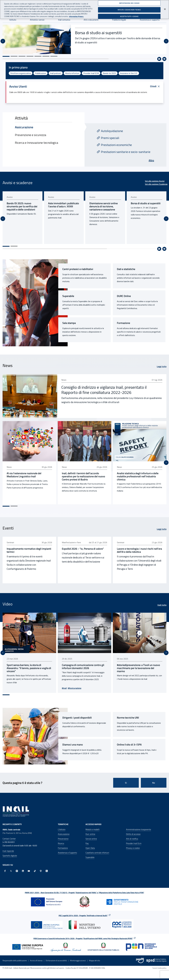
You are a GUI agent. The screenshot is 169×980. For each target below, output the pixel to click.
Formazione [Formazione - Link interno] (123, 326)
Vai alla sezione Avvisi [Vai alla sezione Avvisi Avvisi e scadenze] (155, 181)
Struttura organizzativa (21, 73)
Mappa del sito (94, 962)
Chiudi (155, 86)
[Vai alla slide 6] (46, 56)
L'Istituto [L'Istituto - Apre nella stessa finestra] (62, 831)
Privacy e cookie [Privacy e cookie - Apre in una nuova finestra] (133, 850)
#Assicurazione (75, 690)
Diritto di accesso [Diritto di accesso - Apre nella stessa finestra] (133, 836)
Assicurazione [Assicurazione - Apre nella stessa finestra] (64, 836)
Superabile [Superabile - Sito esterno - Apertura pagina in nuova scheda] (68, 299)
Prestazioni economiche (116, 145)
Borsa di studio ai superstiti (98, 33)
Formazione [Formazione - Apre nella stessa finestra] (63, 850)
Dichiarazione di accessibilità (56, 962)
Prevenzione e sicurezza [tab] (31, 135)
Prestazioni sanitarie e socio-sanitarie (126, 152)
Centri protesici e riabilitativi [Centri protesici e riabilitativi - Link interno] (78, 272)
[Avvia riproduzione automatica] (159, 59)
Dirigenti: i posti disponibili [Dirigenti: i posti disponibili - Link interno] (77, 719)
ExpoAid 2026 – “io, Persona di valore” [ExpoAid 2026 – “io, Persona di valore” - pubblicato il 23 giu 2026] (83, 551)
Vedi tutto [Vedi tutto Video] (162, 607)
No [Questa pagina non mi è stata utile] (154, 784)
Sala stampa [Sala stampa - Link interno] (69, 326)
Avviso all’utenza (36, 962)
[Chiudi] (165, 9)
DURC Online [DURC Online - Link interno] (124, 299)
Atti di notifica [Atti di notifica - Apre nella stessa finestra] (132, 840)
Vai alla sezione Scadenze (156, 184)
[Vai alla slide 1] (6, 56)
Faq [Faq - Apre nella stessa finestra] (87, 845)
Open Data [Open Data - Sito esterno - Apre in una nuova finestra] (90, 850)
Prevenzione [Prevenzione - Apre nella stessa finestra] (63, 840)
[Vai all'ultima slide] (3, 41)
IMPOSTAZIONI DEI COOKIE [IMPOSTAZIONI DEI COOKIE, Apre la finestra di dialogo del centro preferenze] (129, 3)
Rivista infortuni (72, 73)
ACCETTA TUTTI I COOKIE (129, 16)
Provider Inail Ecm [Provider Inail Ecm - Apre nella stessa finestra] (134, 845)
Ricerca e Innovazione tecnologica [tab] (37, 143)
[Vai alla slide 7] (54, 56)
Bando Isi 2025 (109, 73)
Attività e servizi (37, 20)
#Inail (65, 690)
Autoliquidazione (112, 131)
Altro (151, 160)
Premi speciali (110, 138)
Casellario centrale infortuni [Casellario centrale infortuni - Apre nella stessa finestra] (97, 854)
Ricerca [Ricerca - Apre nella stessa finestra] (61, 845)
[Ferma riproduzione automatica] (164, 59)
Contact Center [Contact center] (9, 840)
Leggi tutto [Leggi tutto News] (162, 370)
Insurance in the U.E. (129, 73)
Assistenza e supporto (150, 20)
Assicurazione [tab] (24, 127)
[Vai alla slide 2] (14, 56)
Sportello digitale (10, 857)
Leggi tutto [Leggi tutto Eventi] (162, 531)
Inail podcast (56, 73)
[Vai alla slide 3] (22, 56)
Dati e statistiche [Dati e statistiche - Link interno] (126, 272)
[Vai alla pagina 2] (14, 249)
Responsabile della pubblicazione (15, 962)
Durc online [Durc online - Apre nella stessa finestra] (90, 836)
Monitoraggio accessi (78, 962)
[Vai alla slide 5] (38, 56)
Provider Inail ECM (91, 73)
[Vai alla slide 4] (30, 56)
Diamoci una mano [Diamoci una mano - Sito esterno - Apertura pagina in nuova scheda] (73, 746)
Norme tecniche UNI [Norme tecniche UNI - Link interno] (128, 719)
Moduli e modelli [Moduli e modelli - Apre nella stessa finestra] (92, 831)
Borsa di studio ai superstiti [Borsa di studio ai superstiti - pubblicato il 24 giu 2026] (147, 203)
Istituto (13, 20)
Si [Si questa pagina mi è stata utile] (126, 784)
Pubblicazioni (41, 73)
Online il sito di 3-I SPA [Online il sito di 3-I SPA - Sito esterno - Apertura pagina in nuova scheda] (129, 746)
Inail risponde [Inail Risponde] (8, 852)
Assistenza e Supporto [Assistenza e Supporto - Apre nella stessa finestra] (67, 854)
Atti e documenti (91, 20)
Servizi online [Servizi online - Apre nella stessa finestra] (91, 840)
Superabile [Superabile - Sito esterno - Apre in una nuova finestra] (90, 859)
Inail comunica (64, 20)
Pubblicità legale (119, 20)
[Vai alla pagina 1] (6, 249)
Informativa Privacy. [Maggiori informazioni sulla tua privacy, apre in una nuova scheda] (76, 16)
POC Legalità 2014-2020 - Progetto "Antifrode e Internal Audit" (83, 917)
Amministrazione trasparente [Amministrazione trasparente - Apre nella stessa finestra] (139, 831)
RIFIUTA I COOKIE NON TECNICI (129, 10)
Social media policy (159, 969)
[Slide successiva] (166, 41)
